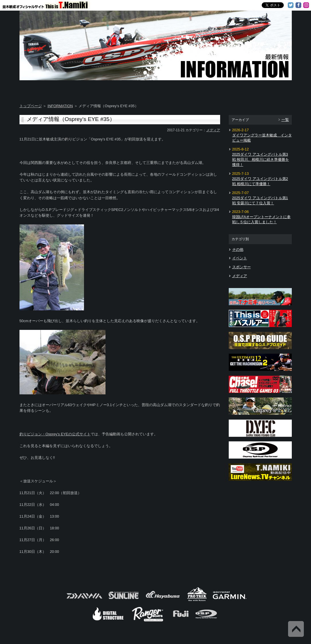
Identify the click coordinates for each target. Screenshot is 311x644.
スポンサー (241, 267)
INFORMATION (60, 106)
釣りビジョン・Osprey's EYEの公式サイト (55, 434)
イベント (240, 258)
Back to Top (296, 629)
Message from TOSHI (179, 89)
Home (42, 89)
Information (269, 89)
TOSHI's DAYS (133, 89)
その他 (238, 249)
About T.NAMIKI (88, 89)
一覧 (285, 120)
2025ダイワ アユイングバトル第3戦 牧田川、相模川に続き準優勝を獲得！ (261, 159)
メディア (213, 130)
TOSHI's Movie (224, 89)
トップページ (31, 106)
